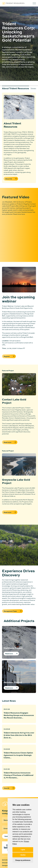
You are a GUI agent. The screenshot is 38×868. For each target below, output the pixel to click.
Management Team (12, 611)
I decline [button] (23, 855)
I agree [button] (23, 850)
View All (6, 788)
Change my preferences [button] (23, 860)
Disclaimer (6, 863)
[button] (34, 3)
